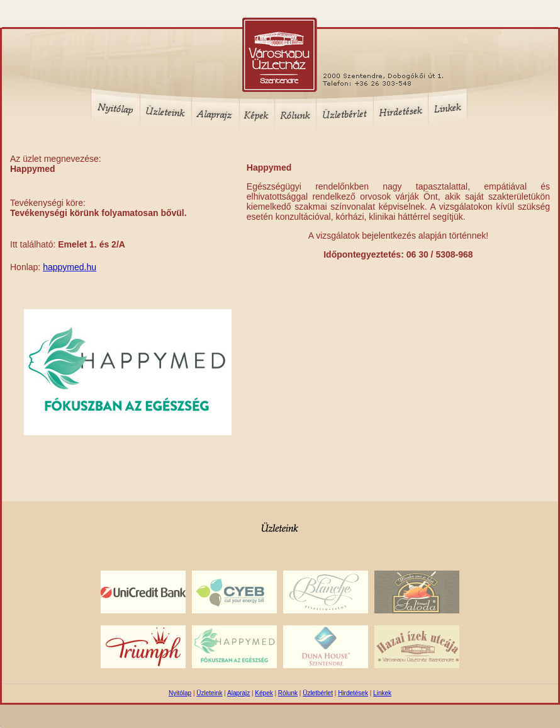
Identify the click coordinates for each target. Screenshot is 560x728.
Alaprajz (238, 693)
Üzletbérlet (318, 693)
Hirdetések (353, 693)
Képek (264, 693)
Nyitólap (180, 693)
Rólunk (288, 693)
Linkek (382, 693)
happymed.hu (70, 267)
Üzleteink (209, 693)
